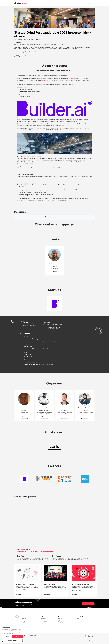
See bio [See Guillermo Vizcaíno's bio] (85, 417)
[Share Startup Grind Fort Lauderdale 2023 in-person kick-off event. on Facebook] (15, 56)
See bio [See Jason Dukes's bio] (44, 417)
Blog (59, 620)
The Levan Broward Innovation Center (31, 157)
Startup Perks (77, 3)
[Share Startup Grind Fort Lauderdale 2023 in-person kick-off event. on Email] (25, 56)
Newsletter (60, 619)
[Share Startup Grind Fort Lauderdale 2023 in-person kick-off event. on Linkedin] (22, 56)
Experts (23, 620)
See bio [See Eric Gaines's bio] (65, 417)
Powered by (89, 641)
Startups (24, 621)
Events (61, 3)
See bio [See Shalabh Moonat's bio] (54, 271)
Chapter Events (43, 620)
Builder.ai (19, 120)
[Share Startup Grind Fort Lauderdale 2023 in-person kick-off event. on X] (19, 56)
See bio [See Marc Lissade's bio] (24, 417)
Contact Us (78, 620)
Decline (7, 636)
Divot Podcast (61, 623)
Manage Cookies (12, 640)
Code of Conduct (32, 636)
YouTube (60, 621)
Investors (24, 619)
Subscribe (88, 604)
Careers (77, 619)
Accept (18, 636)
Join (54, 3)
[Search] (89, 3)
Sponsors (24, 623)
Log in (93, 3)
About (85, 3)
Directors (24, 624)
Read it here (86, 178)
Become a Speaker (44, 621)
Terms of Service (25, 636)
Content (68, 3)
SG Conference (43, 619)
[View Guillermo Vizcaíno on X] (85, 405)
